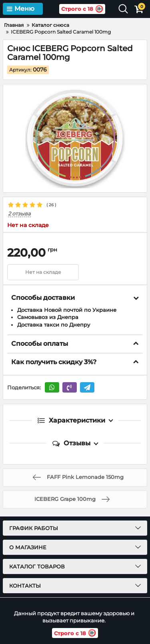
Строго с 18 (82, 9)
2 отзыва (19, 214)
